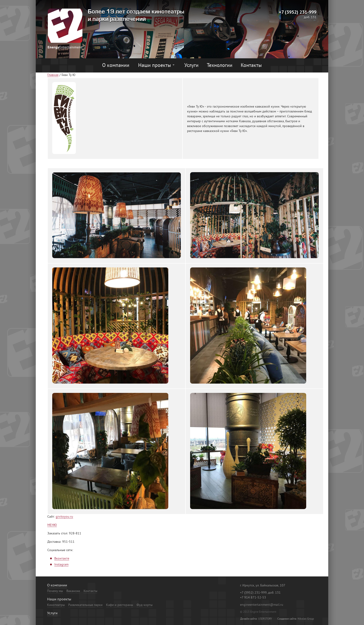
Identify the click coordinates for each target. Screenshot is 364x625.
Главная (53, 75)
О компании (116, 66)
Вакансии (73, 591)
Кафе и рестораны (120, 605)
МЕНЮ (52, 525)
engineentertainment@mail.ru (262, 605)
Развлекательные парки (85, 605)
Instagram (61, 565)
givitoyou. (63, 517)
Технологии (220, 66)
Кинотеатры (56, 605)
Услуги (191, 66)
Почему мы (55, 591)
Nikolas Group (306, 619)
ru (72, 517)
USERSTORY (265, 619)
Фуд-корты (145, 605)
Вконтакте (62, 559)
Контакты (251, 66)
